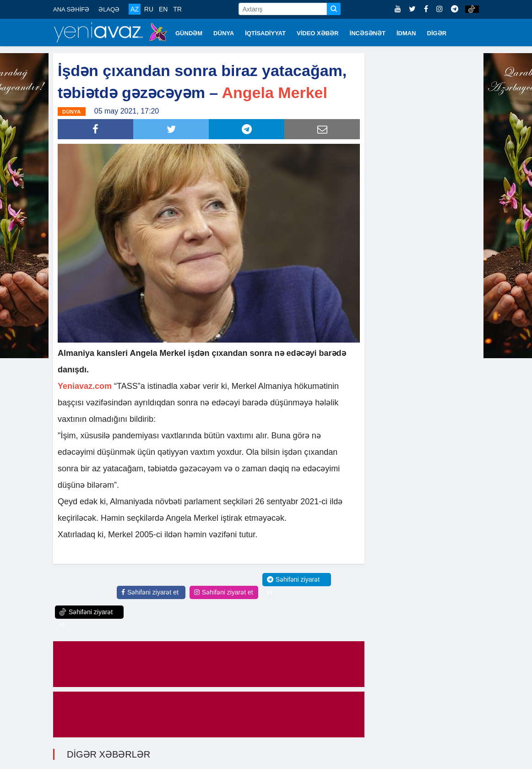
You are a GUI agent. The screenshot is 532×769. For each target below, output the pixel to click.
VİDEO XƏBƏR (318, 33)
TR (177, 9)
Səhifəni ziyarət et (150, 592)
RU (149, 9)
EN (163, 9)
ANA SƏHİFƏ (71, 9)
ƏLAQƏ (109, 9)
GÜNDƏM (189, 33)
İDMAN (406, 33)
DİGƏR (437, 33)
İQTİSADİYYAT (265, 33)
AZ (135, 9)
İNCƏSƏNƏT (368, 33)
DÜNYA (224, 33)
